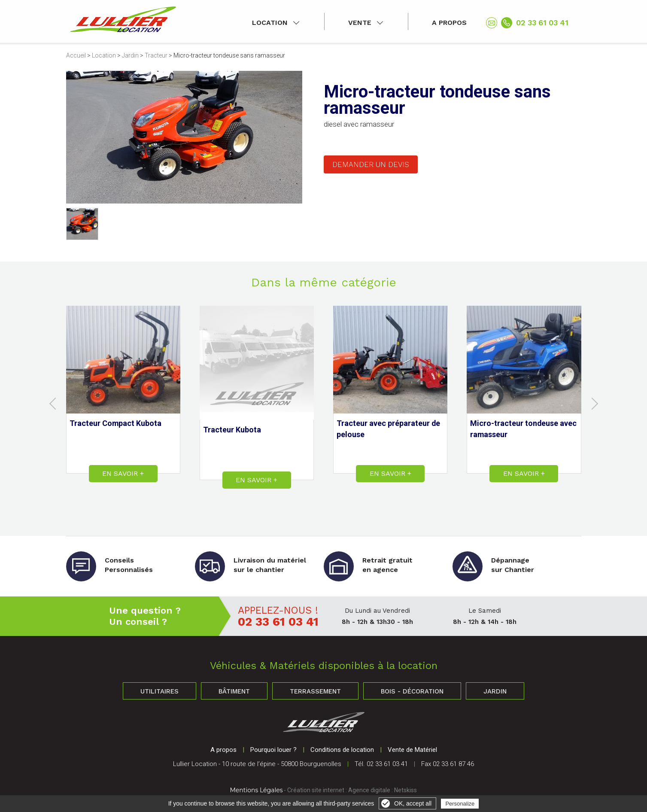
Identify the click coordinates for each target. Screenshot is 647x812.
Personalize (460, 804)
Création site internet (316, 790)
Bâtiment (234, 691)
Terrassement (315, 691)
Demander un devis (371, 164)
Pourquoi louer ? (273, 750)
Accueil (76, 55)
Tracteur (156, 55)
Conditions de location (342, 750)
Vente (360, 23)
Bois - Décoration (412, 691)
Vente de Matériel (412, 750)
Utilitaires (159, 691)
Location (270, 23)
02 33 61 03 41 (542, 23)
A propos (449, 23)
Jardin (130, 55)
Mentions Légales (257, 790)
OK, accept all (413, 803)
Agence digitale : (371, 790)
